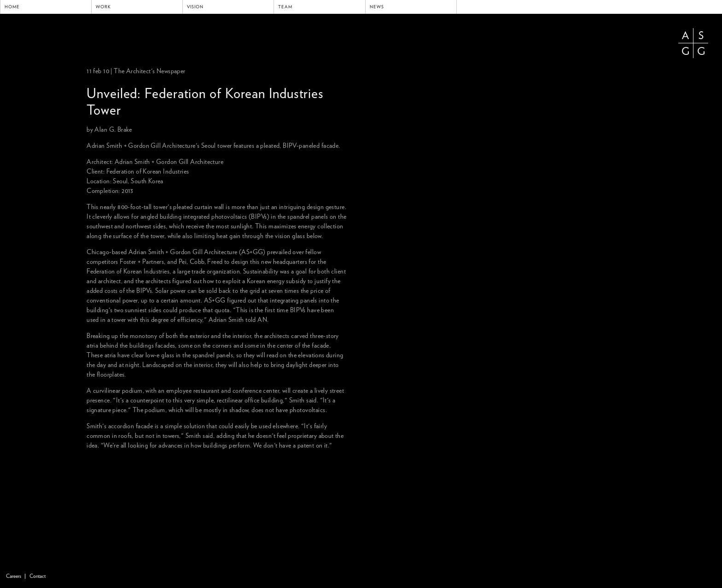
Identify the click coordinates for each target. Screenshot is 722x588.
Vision (195, 7)
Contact (38, 576)
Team (285, 7)
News (377, 7)
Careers (14, 576)
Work (103, 7)
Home (12, 7)
